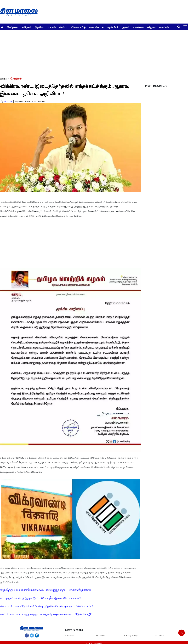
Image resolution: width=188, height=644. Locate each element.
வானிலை (138, 27)
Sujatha (8, 101)
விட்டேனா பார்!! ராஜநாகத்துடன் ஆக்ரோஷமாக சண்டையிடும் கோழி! (46, 614)
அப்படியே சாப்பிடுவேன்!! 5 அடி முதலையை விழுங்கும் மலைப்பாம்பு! (47, 606)
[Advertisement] (93, 53)
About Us (69, 636)
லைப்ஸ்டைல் (96, 27)
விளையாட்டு (78, 27)
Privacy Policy (131, 636)
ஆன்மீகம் (113, 27)
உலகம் (52, 27)
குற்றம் (126, 27)
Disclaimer (159, 636)
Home (3, 79)
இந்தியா (40, 27)
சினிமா (63, 27)
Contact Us (100, 636)
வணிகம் (164, 27)
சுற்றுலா (151, 27)
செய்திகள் (13, 27)
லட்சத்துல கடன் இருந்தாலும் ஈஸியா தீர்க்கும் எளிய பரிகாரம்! (41, 598)
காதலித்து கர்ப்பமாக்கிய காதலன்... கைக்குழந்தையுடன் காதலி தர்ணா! (45, 590)
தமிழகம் (26, 27)
